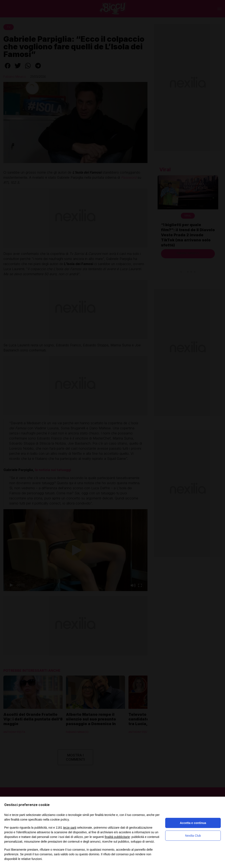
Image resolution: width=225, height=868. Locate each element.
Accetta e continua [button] (193, 823)
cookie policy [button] (60, 819)
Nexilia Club (193, 836)
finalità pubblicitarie (117, 837)
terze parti (70, 828)
